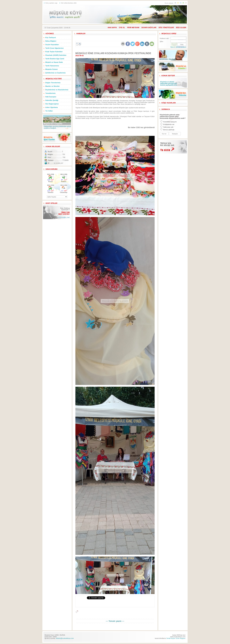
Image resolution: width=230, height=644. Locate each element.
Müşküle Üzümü (51, 69)
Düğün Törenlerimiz (53, 83)
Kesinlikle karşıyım (169, 122)
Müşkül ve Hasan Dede (54, 62)
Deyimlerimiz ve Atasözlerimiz (57, 90)
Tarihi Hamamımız (52, 66)
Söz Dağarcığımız (52, 104)
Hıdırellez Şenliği (52, 100)
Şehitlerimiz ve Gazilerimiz (55, 73)
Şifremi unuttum (181, 47)
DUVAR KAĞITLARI (149, 27)
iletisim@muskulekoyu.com (65, 638)
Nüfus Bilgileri (51, 41)
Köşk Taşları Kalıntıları (54, 52)
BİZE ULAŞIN (181, 27)
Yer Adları (49, 111)
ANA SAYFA (112, 27)
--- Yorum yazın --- (115, 621)
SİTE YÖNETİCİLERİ (166, 27)
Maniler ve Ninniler (53, 86)
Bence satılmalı (167, 130)
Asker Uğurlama (51, 107)
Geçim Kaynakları (52, 45)
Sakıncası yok (167, 127)
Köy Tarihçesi (51, 37)
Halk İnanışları (51, 97)
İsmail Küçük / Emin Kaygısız (176, 638)
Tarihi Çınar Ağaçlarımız (54, 48)
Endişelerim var (167, 124)
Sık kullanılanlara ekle (69, 3)
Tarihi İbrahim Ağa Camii (55, 59)
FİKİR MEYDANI (133, 27)
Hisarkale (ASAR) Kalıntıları (56, 55)
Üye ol (172, 47)
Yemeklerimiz (50, 93)
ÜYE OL (122, 27)
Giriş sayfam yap (51, 3)
